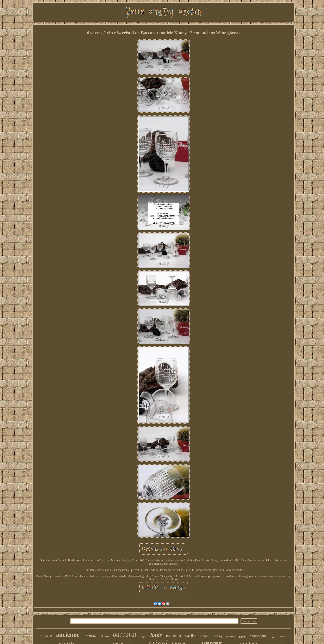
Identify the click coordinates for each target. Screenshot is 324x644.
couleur (90, 636)
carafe (46, 635)
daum (105, 636)
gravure (231, 636)
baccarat (125, 634)
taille (190, 635)
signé (242, 637)
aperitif (217, 636)
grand (204, 636)
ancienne (68, 635)
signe (143, 636)
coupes (283, 637)
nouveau (174, 636)
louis (156, 635)
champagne (258, 636)
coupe (273, 637)
